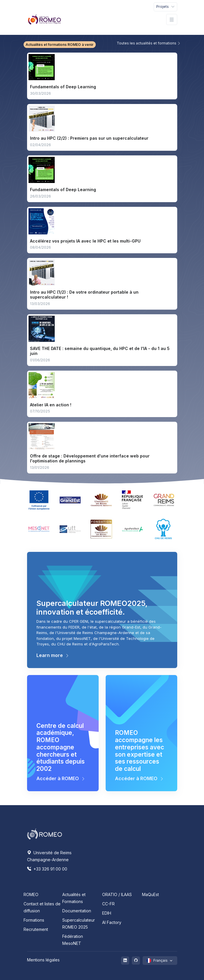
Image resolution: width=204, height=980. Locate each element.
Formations (34, 920)
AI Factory (112, 922)
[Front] (45, 19)
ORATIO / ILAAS (117, 894)
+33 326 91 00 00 (47, 869)
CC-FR (108, 904)
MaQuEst (150, 894)
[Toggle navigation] (165, 7)
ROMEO (31, 894)
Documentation (77, 911)
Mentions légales (43, 960)
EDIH (107, 913)
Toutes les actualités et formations (149, 43)
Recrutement (36, 929)
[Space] (45, 834)
